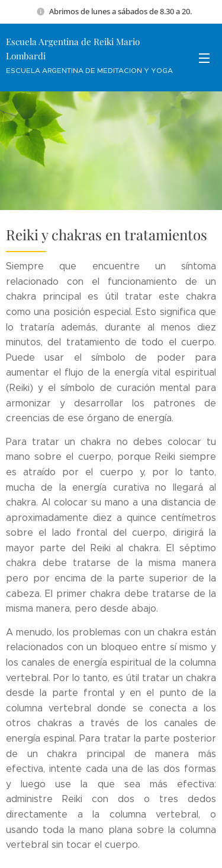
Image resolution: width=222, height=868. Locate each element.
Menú (204, 58)
